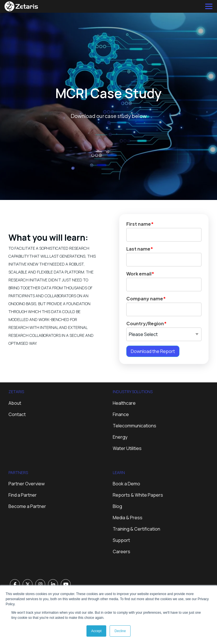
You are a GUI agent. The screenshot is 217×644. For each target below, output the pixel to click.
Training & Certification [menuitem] (136, 529)
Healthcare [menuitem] (124, 403)
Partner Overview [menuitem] (27, 484)
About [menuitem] (15, 403)
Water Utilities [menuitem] (127, 448)
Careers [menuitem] (121, 552)
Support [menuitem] (121, 540)
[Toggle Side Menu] (209, 6)
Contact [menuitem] (17, 414)
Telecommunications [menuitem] (134, 426)
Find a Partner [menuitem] (23, 495)
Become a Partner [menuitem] (27, 506)
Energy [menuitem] (120, 437)
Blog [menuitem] (117, 506)
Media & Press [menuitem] (128, 518)
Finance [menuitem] (121, 414)
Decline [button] (120, 631)
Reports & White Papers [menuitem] (138, 495)
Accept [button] (96, 631)
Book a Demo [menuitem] (126, 484)
